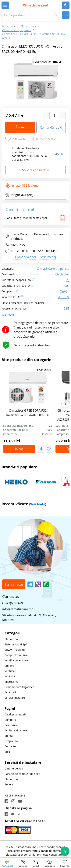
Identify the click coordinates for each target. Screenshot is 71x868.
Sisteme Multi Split (16, 644)
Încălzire (10, 676)
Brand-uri (11, 725)
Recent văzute (24, 504)
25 (68, 280)
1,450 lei (58, 154)
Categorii (13, 633)
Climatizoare (12, 639)
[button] (65, 404)
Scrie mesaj (48, 257)
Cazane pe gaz (14, 768)
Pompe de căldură (16, 655)
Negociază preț (19, 195)
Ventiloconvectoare (17, 660)
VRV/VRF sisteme (15, 650)
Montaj (9, 736)
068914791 (19, 245)
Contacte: (11, 596)
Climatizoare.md (35, 5)
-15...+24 (64, 297)
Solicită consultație (36, 170)
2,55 (67, 309)
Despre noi (11, 741)
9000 (66, 286)
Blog (7, 752)
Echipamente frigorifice (19, 687)
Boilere (9, 784)
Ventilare (10, 671)
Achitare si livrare (16, 730)
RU (66, 15)
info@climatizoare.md (18, 609)
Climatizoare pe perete (53, 269)
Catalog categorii (15, 714)
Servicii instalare (15, 698)
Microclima (12, 682)
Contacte (10, 746)
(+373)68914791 (13, 603)
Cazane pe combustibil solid (22, 774)
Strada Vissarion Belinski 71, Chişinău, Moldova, (34, 236)
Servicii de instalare (23, 762)
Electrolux (62, 274)
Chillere (9, 666)
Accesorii (10, 692)
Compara (10, 720)
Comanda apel (25, 257)
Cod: (44, 370)
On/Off (65, 291)
